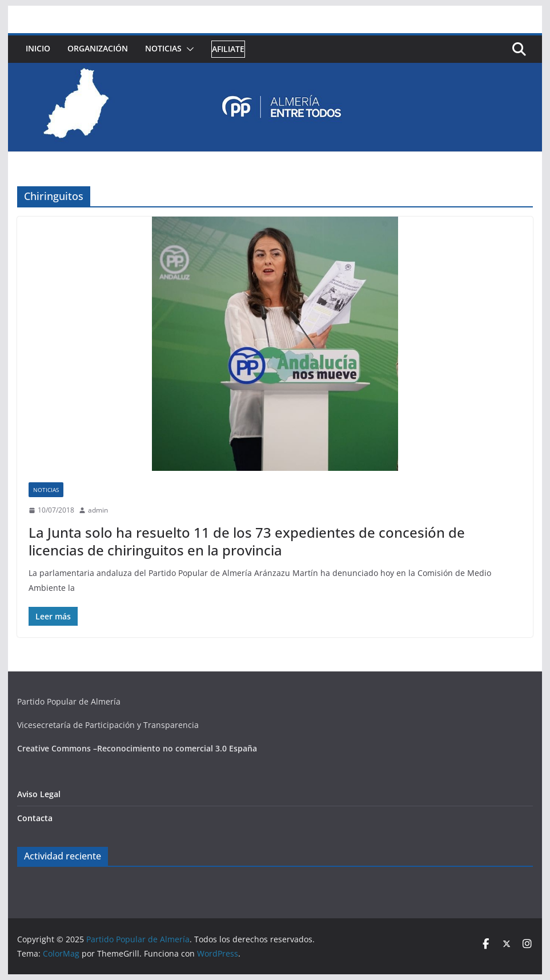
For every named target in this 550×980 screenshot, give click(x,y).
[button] (188, 49)
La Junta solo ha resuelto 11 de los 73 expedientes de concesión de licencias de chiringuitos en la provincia (247, 541)
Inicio (38, 48)
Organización (98, 48)
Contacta (35, 818)
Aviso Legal (39, 794)
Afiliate (228, 49)
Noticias (163, 48)
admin (98, 510)
